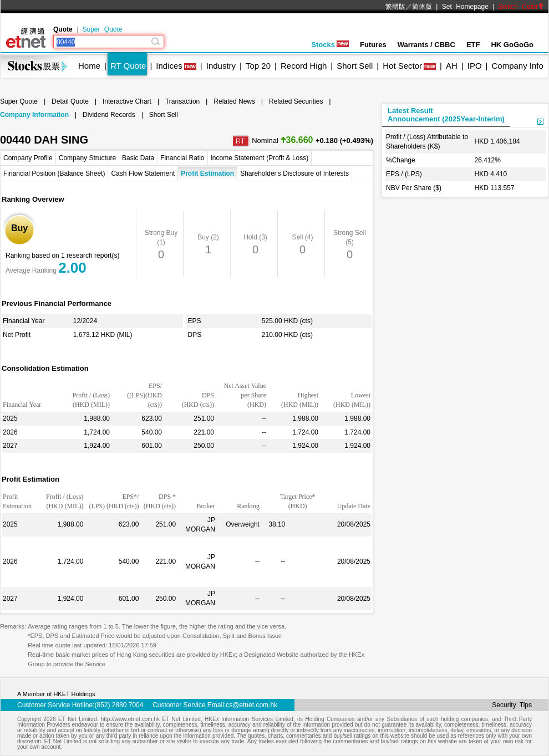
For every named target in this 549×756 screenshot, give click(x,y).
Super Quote (102, 29)
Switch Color (521, 7)
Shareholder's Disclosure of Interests (294, 173)
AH (452, 66)
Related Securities (296, 101)
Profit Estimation (207, 173)
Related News (234, 101)
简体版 (422, 7)
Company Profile (28, 158)
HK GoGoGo (512, 45)
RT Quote (128, 66)
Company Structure (87, 158)
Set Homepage (465, 7)
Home (89, 66)
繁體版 (395, 7)
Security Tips (512, 705)
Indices (169, 66)
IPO (475, 66)
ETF (473, 45)
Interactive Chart (127, 101)
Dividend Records (109, 115)
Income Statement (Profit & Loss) (260, 158)
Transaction (182, 101)
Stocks (330, 45)
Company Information (34, 115)
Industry (221, 66)
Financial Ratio (182, 158)
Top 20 (258, 66)
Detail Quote (70, 101)
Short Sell (355, 66)
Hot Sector (402, 66)
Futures (373, 45)
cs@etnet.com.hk (251, 705)
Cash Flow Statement (143, 173)
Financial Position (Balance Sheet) (54, 173)
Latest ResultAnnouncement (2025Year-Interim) (446, 115)
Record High (304, 66)
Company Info (517, 66)
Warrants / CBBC (426, 45)
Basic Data (138, 158)
